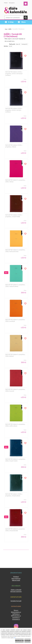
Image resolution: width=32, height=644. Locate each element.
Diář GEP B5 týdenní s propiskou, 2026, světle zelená (15, 425)
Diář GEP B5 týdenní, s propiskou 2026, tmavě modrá (15, 460)
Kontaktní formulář (16, 601)
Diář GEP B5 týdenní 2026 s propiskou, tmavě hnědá (14, 216)
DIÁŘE (10, 29)
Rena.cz (16, 610)
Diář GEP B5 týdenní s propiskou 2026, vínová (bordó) (15, 530)
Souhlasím (28, 641)
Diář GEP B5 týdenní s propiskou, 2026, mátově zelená (15, 286)
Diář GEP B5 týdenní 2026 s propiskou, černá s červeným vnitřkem (14, 74)
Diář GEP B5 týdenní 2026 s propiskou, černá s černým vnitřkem (14, 110)
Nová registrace (12, 3)
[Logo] (16, 10)
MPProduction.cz (16, 616)
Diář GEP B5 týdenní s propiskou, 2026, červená (15, 390)
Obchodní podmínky (16, 591)
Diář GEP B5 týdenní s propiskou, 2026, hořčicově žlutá (15, 251)
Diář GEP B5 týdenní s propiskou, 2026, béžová (15, 355)
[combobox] (18, 44)
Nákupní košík (16, 580)
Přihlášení (6, 3)
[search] (26, 18)
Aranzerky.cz (16, 617)
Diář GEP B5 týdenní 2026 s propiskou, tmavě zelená (14, 495)
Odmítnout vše (19, 641)
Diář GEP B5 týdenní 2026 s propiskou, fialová (14, 146)
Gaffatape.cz (16, 614)
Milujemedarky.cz (16, 612)
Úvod (6, 29)
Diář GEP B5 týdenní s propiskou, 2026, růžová (15, 181)
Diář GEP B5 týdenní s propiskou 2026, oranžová (15, 320)
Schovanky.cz (16, 619)
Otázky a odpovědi (16, 590)
